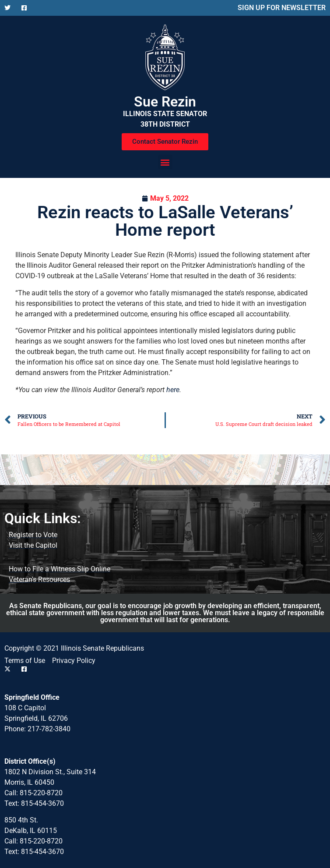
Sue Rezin (165, 102)
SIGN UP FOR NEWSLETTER (282, 8)
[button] (165, 162)
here (173, 390)
